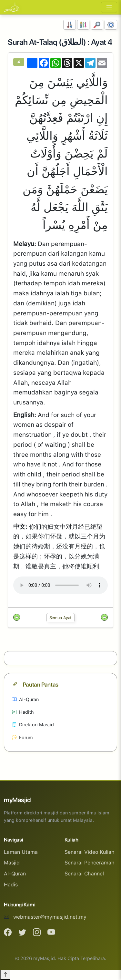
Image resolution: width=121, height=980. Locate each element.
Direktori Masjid (33, 725)
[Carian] (97, 25)
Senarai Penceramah (90, 863)
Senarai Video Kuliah (90, 852)
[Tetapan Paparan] (111, 25)
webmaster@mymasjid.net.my (50, 917)
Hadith (23, 712)
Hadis (11, 885)
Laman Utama (21, 852)
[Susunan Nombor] (70, 25)
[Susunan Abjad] (83, 25)
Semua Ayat (61, 618)
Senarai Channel (84, 874)
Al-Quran (25, 699)
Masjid (12, 863)
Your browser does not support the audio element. (60, 585)
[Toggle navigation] (109, 7)
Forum (22, 737)
